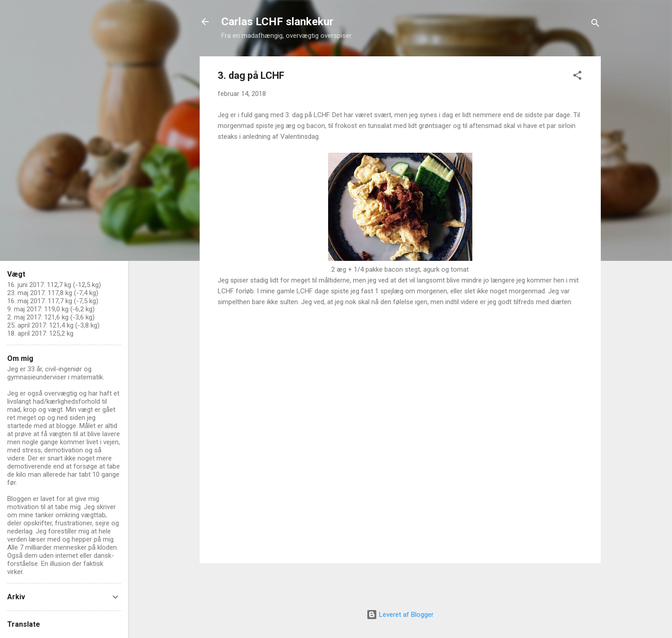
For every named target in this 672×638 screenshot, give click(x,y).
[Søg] (595, 25)
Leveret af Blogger (400, 615)
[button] (577, 77)
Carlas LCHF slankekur (277, 22)
